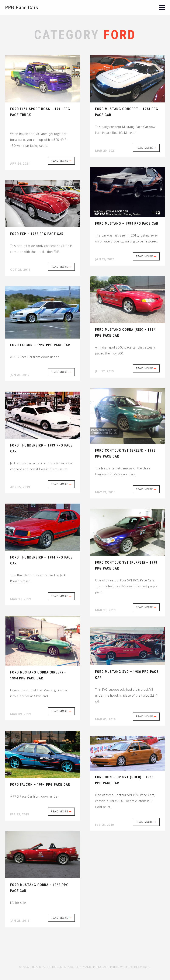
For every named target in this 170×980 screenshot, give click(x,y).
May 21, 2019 (105, 492)
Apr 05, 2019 (20, 487)
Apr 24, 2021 (20, 163)
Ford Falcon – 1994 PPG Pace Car (40, 785)
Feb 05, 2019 (105, 825)
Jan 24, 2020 (105, 259)
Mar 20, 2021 (105, 150)
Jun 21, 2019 (20, 375)
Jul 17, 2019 (104, 371)
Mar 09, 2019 (20, 714)
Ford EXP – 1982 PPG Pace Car (37, 234)
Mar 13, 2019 (20, 599)
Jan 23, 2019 (20, 920)
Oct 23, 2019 (20, 269)
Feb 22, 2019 (20, 814)
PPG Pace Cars (22, 8)
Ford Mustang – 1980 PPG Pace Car (127, 223)
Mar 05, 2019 (105, 719)
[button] (162, 8)
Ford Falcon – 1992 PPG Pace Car (40, 345)
